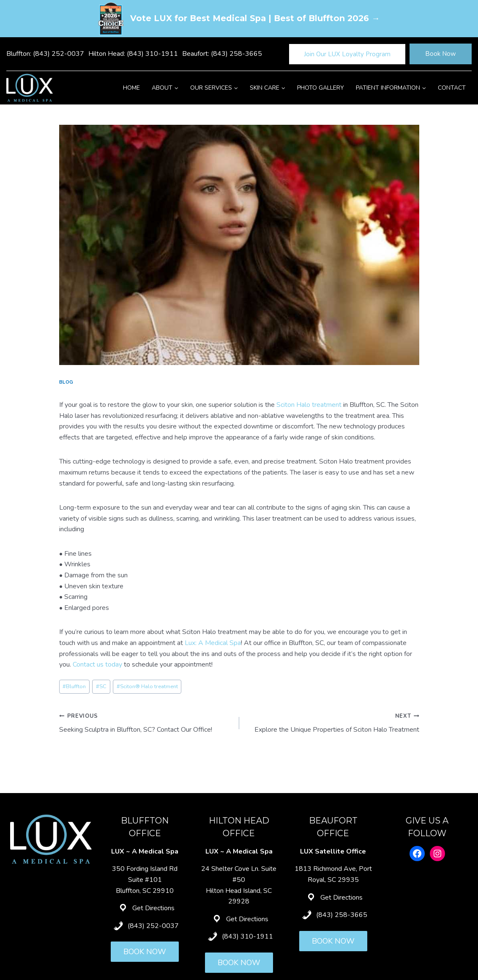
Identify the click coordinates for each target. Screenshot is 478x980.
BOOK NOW (145, 952)
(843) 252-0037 (153, 926)
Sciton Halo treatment (309, 405)
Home (131, 88)
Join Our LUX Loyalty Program (347, 54)
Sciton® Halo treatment (147, 686)
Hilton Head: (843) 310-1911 (133, 54)
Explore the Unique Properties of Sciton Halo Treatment (333, 723)
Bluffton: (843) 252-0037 (45, 54)
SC (101, 686)
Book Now (441, 54)
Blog (66, 382)
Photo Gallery (321, 88)
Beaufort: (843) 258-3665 (222, 54)
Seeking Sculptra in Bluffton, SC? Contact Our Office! (146, 723)
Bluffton (74, 686)
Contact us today (97, 664)
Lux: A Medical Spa (213, 643)
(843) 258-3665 (342, 915)
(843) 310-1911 (247, 936)
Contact (452, 88)
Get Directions (153, 908)
